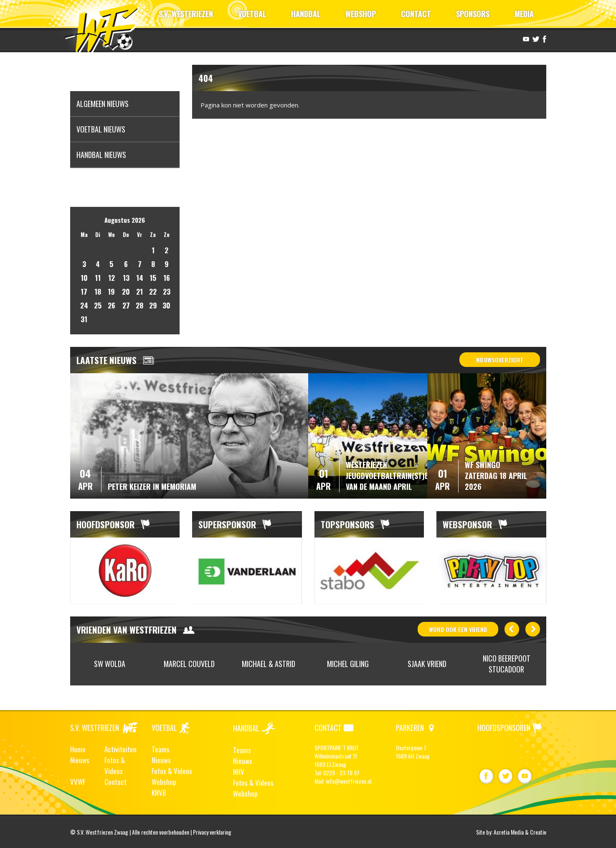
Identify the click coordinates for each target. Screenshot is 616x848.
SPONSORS (473, 14)
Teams (161, 749)
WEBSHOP (361, 14)
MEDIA (524, 14)
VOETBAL (252, 14)
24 (84, 305)
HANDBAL (306, 14)
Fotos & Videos (115, 765)
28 (139, 305)
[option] (125, 571)
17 (84, 292)
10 (84, 278)
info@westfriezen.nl (349, 781)
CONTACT (416, 14)
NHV (239, 772)
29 (153, 305)
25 (98, 305)
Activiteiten (120, 749)
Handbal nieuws (101, 155)
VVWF (78, 782)
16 (167, 278)
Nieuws (80, 760)
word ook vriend (458, 629)
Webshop (164, 782)
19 (111, 292)
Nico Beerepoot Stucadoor (507, 664)
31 (84, 319)
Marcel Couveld (189, 664)
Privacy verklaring (212, 832)
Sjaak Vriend (427, 664)
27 (126, 305)
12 (112, 278)
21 (139, 292)
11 (98, 278)
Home (78, 749)
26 (112, 305)
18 (98, 292)
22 (153, 292)
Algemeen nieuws (103, 104)
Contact (115, 782)
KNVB (159, 793)
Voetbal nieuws (101, 129)
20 (126, 292)
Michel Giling (348, 664)
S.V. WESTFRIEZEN (186, 14)
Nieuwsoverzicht (500, 360)
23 (167, 292)
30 (166, 305)
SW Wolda (110, 664)
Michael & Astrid (269, 664)
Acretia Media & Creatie (520, 832)
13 (126, 278)
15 (153, 278)
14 (140, 278)
